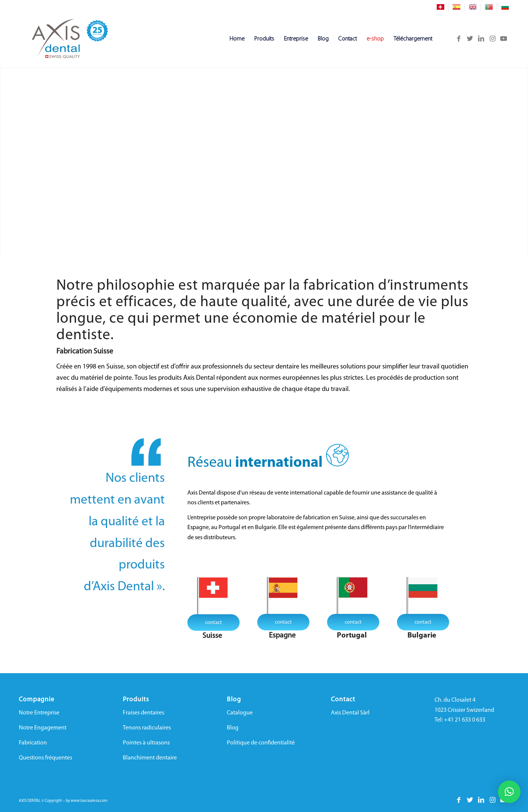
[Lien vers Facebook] (459, 39)
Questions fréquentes (45, 758)
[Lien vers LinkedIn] (481, 39)
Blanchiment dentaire (150, 758)
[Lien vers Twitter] (470, 39)
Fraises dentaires (143, 713)
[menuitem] (441, 8)
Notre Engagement (43, 728)
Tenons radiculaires (147, 728)
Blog (233, 728)
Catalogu (238, 713)
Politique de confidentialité (261, 743)
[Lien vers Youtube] (504, 39)
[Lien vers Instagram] (492, 39)
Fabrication (33, 743)
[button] (509, 792)
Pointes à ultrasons (146, 743)
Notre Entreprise (39, 713)
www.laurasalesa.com (89, 801)
